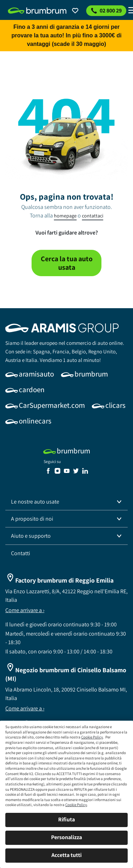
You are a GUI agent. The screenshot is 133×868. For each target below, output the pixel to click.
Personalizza (66, 837)
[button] (66, 502)
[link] (37, 11)
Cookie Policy (92, 737)
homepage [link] (65, 216)
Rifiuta (66, 819)
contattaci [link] (93, 216)
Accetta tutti (66, 855)
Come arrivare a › (25, 610)
